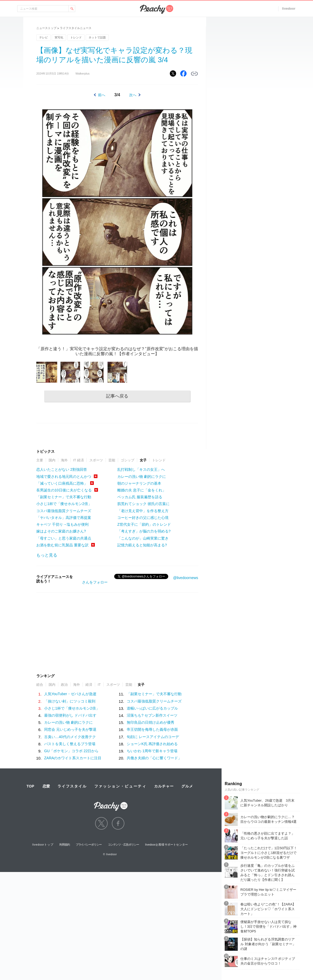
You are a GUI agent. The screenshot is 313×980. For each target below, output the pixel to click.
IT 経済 (79, 460)
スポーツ (96, 460)
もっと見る (47, 555)
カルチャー (164, 786)
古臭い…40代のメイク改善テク (70, 737)
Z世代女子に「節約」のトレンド (144, 524)
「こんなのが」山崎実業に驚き (143, 538)
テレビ (44, 37)
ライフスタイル (72, 786)
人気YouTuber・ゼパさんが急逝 (70, 694)
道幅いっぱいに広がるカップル (152, 708)
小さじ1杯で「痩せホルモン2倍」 (64, 504)
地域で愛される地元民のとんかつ (64, 477)
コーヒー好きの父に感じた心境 (143, 518)
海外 (64, 460)
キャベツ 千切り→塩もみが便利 (62, 524)
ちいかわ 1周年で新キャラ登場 (152, 751)
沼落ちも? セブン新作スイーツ (152, 715)
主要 (40, 460)
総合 (40, 685)
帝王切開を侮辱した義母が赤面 (152, 729)
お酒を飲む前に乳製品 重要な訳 (62, 545)
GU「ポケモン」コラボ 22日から (71, 751)
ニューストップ (46, 28)
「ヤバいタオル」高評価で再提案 (64, 518)
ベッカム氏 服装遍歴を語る (140, 497)
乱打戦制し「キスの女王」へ (141, 469)
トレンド (76, 37)
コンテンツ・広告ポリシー (123, 845)
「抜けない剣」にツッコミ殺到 (70, 701)
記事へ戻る (117, 396)
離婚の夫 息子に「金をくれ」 (142, 490)
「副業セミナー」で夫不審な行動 (64, 497)
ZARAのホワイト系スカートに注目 (73, 758)
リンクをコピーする (194, 74)
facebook (118, 823)
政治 (64, 685)
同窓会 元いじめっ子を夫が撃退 (70, 729)
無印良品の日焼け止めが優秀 (150, 722)
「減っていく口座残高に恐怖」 (62, 483)
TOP (30, 786)
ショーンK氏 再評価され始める (152, 744)
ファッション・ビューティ (120, 786)
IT (99, 685)
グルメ (187, 786)
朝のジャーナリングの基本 (139, 483)
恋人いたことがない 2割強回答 (62, 469)
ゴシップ (127, 460)
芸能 (112, 460)
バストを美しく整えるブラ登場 (70, 744)
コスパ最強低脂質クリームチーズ (64, 511)
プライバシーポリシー (89, 845)
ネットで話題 (97, 37)
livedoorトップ (43, 845)
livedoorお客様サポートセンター (167, 845)
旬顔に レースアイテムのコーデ (153, 737)
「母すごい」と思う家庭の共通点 (64, 538)
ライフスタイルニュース (76, 28)
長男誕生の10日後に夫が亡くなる (64, 490)
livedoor (289, 9)
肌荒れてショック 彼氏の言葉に (143, 504)
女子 (143, 460)
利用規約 (65, 845)
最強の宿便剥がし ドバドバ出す (70, 715)
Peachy (156, 9)
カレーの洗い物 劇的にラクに (142, 477)
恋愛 (46, 786)
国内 (52, 460)
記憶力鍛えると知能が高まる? (142, 545)
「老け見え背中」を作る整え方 (143, 511)
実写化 (59, 37)
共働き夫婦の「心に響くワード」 (154, 758)
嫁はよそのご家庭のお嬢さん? (61, 531)
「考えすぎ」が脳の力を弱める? (144, 531)
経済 (89, 685)
